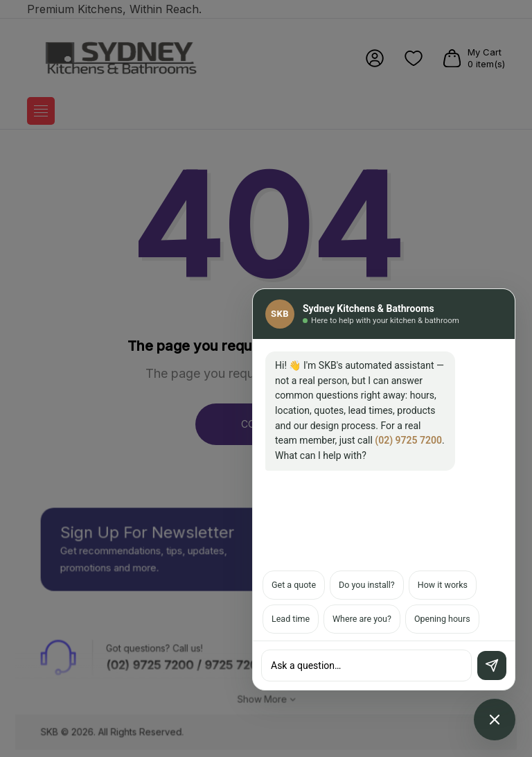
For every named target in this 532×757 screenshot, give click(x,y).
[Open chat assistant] (495, 720)
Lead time (291, 619)
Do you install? (367, 585)
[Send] (492, 665)
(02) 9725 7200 (408, 440)
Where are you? (362, 619)
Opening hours (442, 619)
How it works (443, 585)
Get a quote (294, 585)
